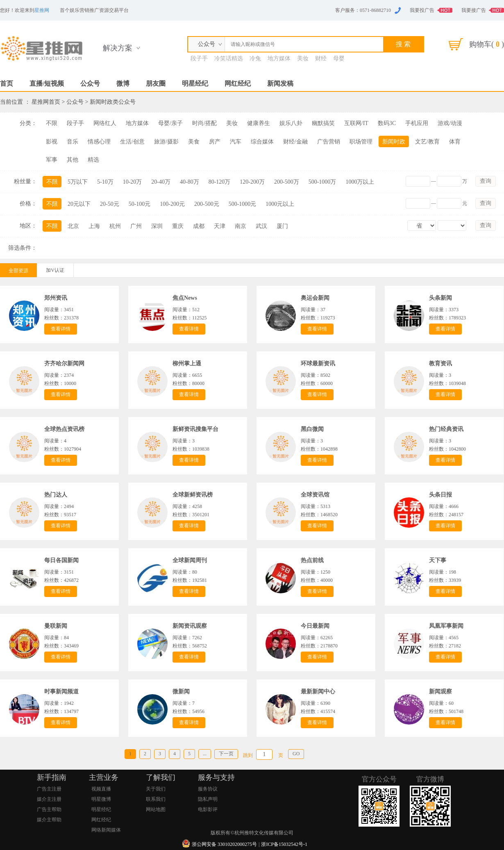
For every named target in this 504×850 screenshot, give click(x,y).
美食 (194, 142)
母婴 (339, 58)
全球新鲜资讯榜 (193, 495)
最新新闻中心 (318, 692)
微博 (123, 83)
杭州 (115, 226)
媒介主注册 (49, 799)
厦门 (282, 226)
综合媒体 (262, 142)
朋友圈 (156, 83)
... (205, 754)
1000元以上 (280, 204)
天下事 (438, 560)
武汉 (261, 226)
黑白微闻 (312, 429)
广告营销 (329, 142)
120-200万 (252, 182)
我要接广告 (474, 10)
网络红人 (105, 123)
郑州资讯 (56, 298)
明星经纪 (195, 83)
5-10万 (105, 182)
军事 (52, 160)
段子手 (199, 58)
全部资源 (18, 271)
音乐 (73, 142)
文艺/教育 (427, 142)
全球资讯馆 (315, 495)
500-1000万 (322, 182)
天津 (220, 226)
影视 (52, 142)
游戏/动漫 (450, 123)
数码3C (387, 123)
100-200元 (172, 204)
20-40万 (161, 182)
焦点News (185, 298)
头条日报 (440, 495)
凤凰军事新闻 (446, 626)
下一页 (226, 754)
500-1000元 (243, 204)
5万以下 (78, 182)
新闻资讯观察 (190, 626)
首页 (7, 83)
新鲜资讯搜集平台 (195, 429)
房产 (215, 142)
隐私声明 (208, 799)
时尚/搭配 (204, 123)
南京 (241, 226)
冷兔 (255, 58)
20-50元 (110, 204)
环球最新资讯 (318, 363)
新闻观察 (440, 692)
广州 (136, 226)
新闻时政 (394, 142)
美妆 (303, 58)
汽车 (236, 142)
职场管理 (361, 142)
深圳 (157, 226)
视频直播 (101, 789)
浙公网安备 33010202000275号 (224, 844)
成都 (199, 226)
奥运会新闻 (315, 298)
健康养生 (259, 123)
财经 (321, 58)
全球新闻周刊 (190, 560)
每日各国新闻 (61, 560)
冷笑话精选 (229, 58)
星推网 (42, 10)
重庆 (178, 226)
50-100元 (140, 204)
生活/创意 (132, 142)
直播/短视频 (47, 83)
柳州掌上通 (187, 363)
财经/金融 (295, 142)
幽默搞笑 (323, 123)
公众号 (90, 83)
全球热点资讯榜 (64, 429)
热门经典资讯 (446, 429)
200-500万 (287, 182)
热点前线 (312, 560)
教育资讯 (440, 363)
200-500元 (207, 204)
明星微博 (101, 799)
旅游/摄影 (166, 142)
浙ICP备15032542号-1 (284, 844)
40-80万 (190, 182)
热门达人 (56, 495)
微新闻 (181, 692)
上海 (94, 226)
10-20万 (133, 182)
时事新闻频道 (61, 692)
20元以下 (79, 204)
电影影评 (208, 809)
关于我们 (156, 789)
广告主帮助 (49, 809)
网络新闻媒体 (106, 830)
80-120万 (220, 182)
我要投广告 (422, 10)
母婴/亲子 (170, 123)
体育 (455, 142)
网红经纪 (238, 83)
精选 (93, 160)
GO (296, 754)
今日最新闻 (315, 626)
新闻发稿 (280, 83)
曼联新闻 (56, 626)
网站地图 (156, 809)
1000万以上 (360, 182)
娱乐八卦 (291, 123)
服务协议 (208, 789)
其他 (73, 160)
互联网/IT (356, 123)
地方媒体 (279, 58)
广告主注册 (49, 789)
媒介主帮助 (49, 820)
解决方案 (118, 48)
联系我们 (156, 799)
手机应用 (417, 123)
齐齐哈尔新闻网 (64, 363)
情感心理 (99, 142)
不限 (52, 123)
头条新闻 (440, 298)
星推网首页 (46, 102)
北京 (73, 226)
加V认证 (55, 270)
